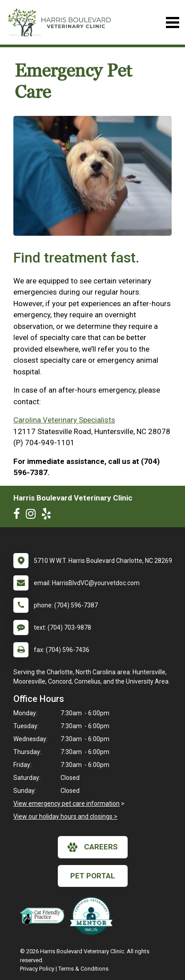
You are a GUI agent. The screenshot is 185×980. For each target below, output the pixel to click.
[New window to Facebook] (19, 516)
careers (93, 847)
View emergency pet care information (66, 804)
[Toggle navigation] (172, 23)
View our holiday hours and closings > (65, 816)
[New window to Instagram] (33, 516)
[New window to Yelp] (48, 516)
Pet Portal (93, 876)
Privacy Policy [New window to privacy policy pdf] (37, 969)
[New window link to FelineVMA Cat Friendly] (44, 916)
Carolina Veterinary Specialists (64, 420)
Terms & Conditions (83, 969)
